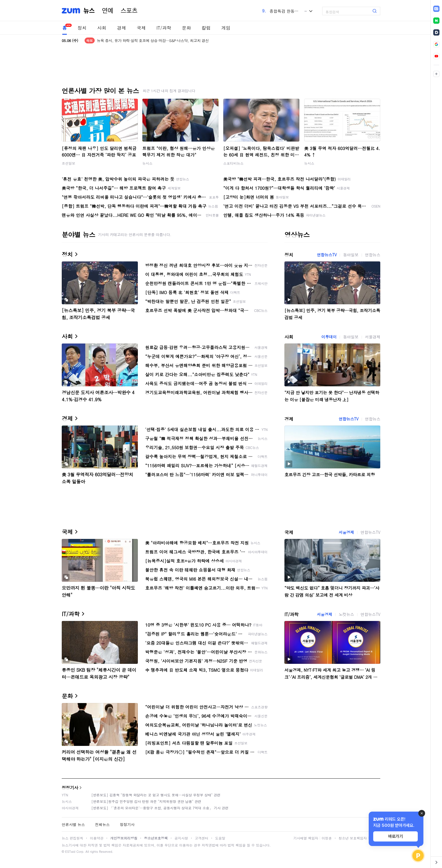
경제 (121, 28)
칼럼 (206, 28)
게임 (226, 28)
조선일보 (68, 163)
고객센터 (202, 838)
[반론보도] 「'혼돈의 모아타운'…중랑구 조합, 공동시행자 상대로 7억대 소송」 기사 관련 (160, 808)
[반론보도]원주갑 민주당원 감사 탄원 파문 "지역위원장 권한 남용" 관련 (146, 801)
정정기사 (70, 787)
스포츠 (129, 11)
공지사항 (181, 838)
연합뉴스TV (327, 255)
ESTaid (70, 852)
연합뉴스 (373, 255)
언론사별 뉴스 (73, 824)
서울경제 (373, 337)
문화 (186, 28)
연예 (108, 11)
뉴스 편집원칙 (72, 838)
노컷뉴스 (346, 614)
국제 (141, 28)
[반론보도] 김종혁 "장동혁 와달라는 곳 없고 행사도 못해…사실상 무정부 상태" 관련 (156, 795)
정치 (82, 28)
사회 (102, 28)
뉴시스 (147, 163)
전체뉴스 (102, 824)
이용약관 (97, 838)
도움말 (220, 838)
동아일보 (351, 255)
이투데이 (329, 337)
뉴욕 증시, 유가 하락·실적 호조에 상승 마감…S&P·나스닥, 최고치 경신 (153, 40)
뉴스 (89, 11)
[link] (436, 9)
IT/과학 (164, 28)
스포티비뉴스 (233, 163)
